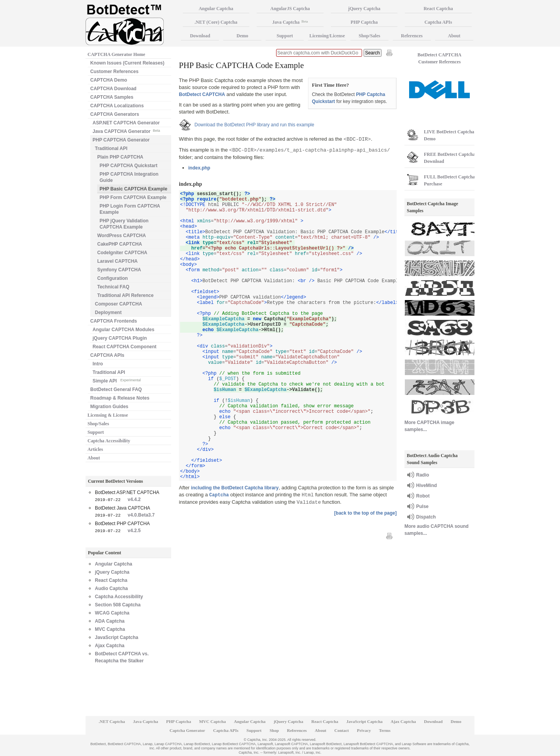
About (94, 458)
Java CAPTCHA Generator (126, 131)
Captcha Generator (187, 730)
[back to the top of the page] (365, 513)
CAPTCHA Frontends (114, 321)
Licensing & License (108, 415)
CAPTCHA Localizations (117, 106)
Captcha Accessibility (109, 441)
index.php (199, 168)
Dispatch (426, 517)
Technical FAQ (113, 287)
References (412, 36)
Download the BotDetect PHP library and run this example (254, 125)
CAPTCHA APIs (107, 355)
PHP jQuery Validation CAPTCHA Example (124, 224)
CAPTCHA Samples (112, 97)
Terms (385, 730)
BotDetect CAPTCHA (202, 94)
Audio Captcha (111, 588)
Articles (95, 449)
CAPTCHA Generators (115, 114)
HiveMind (426, 485)
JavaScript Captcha (116, 637)
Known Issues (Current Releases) (127, 63)
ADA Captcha (110, 621)
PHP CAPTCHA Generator (121, 140)
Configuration (113, 278)
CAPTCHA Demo (109, 80)
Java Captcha (290, 22)
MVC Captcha (110, 629)
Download (200, 36)
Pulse (422, 506)
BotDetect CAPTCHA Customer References (440, 58)
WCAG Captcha (112, 613)
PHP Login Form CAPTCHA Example (130, 209)
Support (96, 432)
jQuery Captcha (112, 572)
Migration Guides (109, 407)
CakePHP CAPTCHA (120, 244)
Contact (342, 730)
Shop (274, 730)
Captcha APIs (438, 22)
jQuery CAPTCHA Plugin (120, 338)
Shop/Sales (98, 424)
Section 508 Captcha (118, 605)
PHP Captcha (364, 22)
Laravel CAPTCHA (117, 261)
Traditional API (111, 148)
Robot (423, 496)
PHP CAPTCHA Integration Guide (129, 177)
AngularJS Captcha (290, 9)
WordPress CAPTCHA (122, 236)
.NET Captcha (112, 721)
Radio (423, 475)
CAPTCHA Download (113, 89)
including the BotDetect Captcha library (235, 488)
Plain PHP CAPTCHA (120, 157)
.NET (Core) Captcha (216, 22)
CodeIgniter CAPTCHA (122, 253)
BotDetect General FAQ (116, 389)
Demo (242, 36)
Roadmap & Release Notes (120, 398)
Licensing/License (327, 36)
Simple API (117, 380)
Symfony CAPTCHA (119, 270)
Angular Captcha (114, 564)
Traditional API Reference (125, 295)
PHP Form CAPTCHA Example (133, 197)
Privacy (364, 730)
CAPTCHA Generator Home (116, 54)
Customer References (114, 72)
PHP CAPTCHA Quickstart (129, 166)
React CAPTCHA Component (124, 347)
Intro (98, 364)
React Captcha (111, 580)
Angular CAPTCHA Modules (123, 330)
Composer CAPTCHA (118, 304)
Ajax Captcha (110, 646)
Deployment (108, 313)
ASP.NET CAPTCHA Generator (126, 123)
